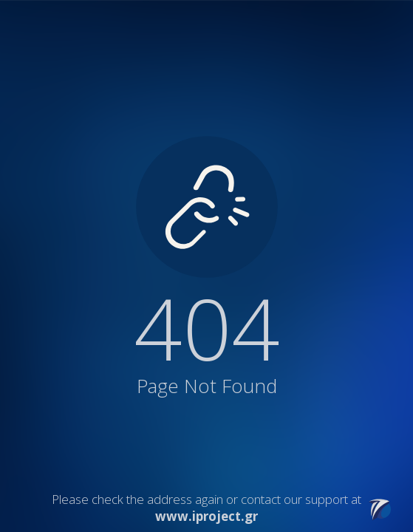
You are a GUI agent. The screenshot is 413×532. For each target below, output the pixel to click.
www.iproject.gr (206, 516)
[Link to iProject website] (380, 516)
